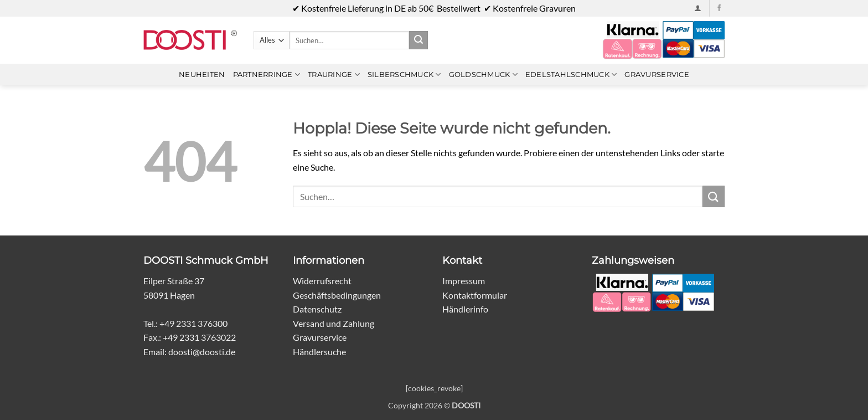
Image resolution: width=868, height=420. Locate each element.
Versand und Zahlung (334, 323)
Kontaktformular (475, 295)
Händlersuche (319, 352)
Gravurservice (657, 75)
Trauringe (334, 75)
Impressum (464, 281)
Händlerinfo (465, 309)
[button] (698, 8)
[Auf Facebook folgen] (719, 8)
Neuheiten (202, 75)
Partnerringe (267, 75)
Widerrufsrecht (322, 281)
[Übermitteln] (418, 40)
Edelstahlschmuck (571, 75)
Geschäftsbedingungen (337, 295)
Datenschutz (317, 309)
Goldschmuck (483, 75)
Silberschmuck (404, 75)
